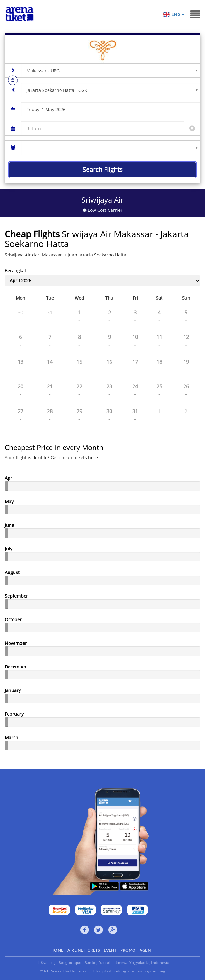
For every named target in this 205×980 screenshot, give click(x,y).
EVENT (110, 950)
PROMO (128, 950)
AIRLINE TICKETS (84, 950)
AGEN (145, 950)
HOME (57, 950)
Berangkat (15, 270)
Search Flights (103, 169)
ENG (178, 14)
